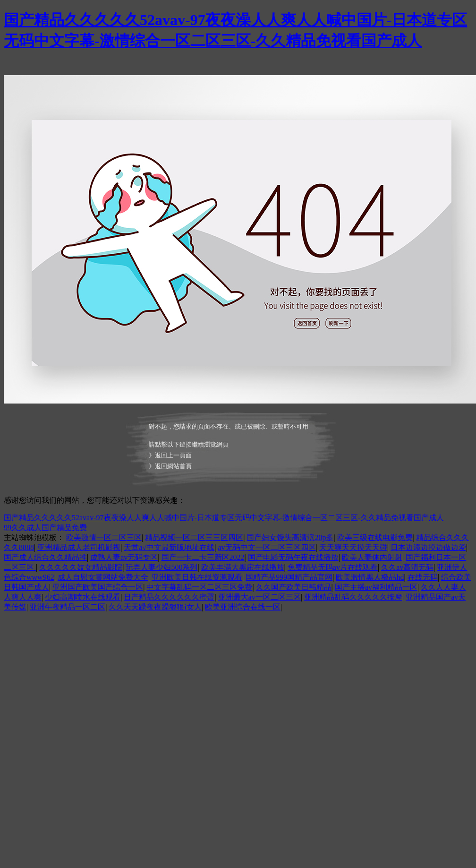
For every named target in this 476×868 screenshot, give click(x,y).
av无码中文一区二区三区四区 (267, 547)
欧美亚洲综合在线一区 (243, 607)
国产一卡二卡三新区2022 (203, 557)
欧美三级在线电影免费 (375, 537)
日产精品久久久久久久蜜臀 (169, 597)
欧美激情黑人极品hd (370, 577)
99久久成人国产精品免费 (45, 528)
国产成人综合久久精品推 (45, 557)
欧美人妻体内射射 (372, 557)
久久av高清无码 (407, 567)
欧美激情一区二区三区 (104, 537)
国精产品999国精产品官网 (289, 577)
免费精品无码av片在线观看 (333, 567)
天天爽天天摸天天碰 (353, 547)
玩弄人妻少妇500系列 (161, 567)
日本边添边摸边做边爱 (428, 547)
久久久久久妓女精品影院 (81, 567)
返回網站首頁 (173, 466)
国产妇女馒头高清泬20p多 (290, 537)
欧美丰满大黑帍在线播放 (243, 567)
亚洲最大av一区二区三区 (259, 597)
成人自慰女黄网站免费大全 (103, 577)
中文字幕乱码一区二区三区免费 (199, 587)
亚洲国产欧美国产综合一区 (98, 587)
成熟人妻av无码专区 (124, 557)
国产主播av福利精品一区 (376, 587)
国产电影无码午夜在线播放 (293, 557)
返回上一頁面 (173, 455)
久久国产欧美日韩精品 (294, 587)
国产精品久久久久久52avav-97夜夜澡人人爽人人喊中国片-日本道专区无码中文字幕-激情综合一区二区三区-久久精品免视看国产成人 (224, 518)
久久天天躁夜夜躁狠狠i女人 (155, 607)
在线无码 (423, 577)
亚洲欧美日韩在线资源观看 (197, 577)
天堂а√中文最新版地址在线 (169, 547)
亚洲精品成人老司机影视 (79, 547)
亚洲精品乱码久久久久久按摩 (353, 597)
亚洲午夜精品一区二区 (68, 607)
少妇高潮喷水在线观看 (83, 597)
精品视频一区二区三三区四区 (194, 537)
